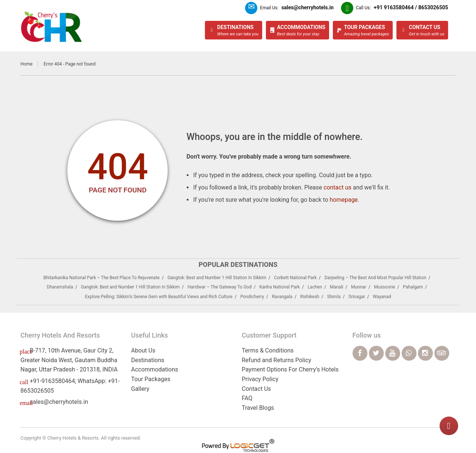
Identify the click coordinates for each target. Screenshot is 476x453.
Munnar (359, 287)
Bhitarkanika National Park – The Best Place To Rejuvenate (102, 278)
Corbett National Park (295, 278)
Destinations (148, 360)
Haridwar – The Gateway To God (219, 287)
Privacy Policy (260, 379)
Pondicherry (252, 297)
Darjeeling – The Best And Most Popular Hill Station (375, 278)
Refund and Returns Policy (276, 360)
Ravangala (282, 297)
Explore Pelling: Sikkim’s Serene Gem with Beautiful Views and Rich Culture (159, 297)
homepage (344, 200)
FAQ (247, 398)
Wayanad (382, 297)
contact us (337, 187)
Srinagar (357, 297)
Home (26, 64)
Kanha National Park (279, 287)
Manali (337, 287)
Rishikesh (310, 297)
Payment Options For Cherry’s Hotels (290, 369)
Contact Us (256, 389)
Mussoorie (385, 287)
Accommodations (155, 369)
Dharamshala (60, 287)
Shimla (334, 297)
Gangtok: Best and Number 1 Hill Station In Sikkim (217, 278)
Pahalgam (413, 287)
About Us (143, 350)
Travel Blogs (258, 408)
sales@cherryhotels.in (59, 402)
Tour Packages (151, 379)
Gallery (140, 389)
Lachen (315, 287)
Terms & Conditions (268, 350)
